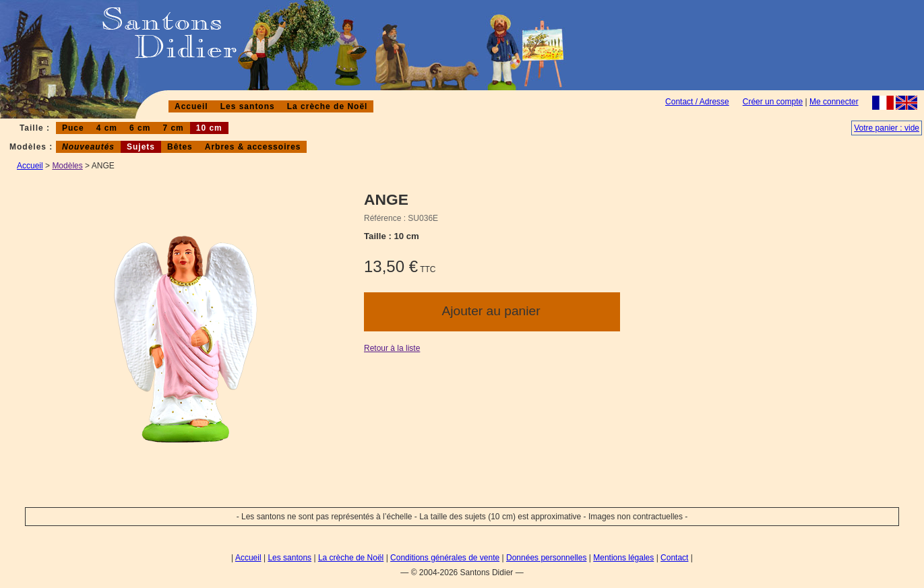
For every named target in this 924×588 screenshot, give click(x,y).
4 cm (107, 128)
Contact (674, 558)
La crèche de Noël (328, 106)
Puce (73, 128)
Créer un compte (773, 102)
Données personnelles (546, 558)
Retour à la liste (392, 348)
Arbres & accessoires (253, 147)
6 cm (140, 128)
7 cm (173, 128)
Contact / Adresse (697, 102)
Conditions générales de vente (445, 558)
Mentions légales (623, 558)
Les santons (248, 106)
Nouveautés (88, 147)
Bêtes (180, 147)
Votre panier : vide (887, 128)
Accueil (191, 106)
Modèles (67, 166)
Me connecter (834, 102)
